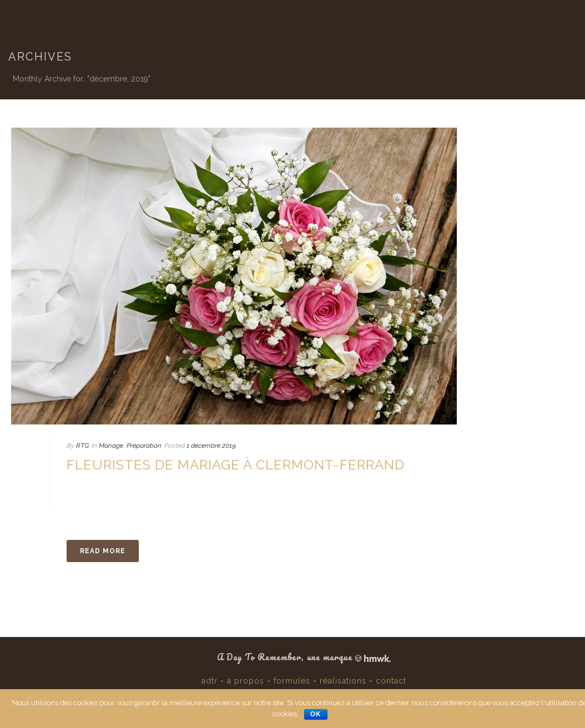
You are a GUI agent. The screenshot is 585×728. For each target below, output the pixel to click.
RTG (82, 446)
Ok (316, 714)
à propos (246, 681)
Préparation (144, 446)
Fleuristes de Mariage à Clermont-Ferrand (236, 465)
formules (292, 681)
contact (391, 681)
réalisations (343, 681)
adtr (210, 681)
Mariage (111, 446)
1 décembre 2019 (211, 446)
